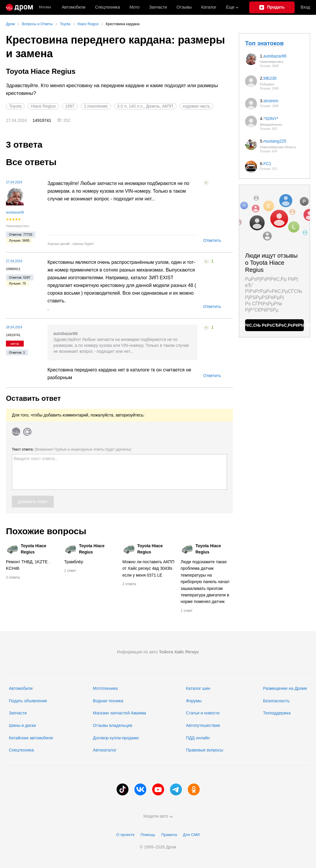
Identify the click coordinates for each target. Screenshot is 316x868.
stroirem (271, 101)
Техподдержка (277, 713)
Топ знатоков (264, 43)
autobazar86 (15, 212)
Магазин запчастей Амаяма (119, 713)
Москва (45, 7)
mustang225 (275, 141)
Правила (169, 835)
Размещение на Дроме (285, 688)
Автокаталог (105, 750)
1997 (70, 106)
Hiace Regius (43, 106)
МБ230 (270, 78)
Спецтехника (21, 750)
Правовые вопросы (205, 750)
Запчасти (158, 7)
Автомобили (74, 7)
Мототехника (105, 688)
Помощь (148, 835)
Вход (305, 7)
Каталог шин (198, 688)
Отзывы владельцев (112, 725)
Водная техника (108, 701)
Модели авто (158, 816)
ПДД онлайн (198, 738)
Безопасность (276, 701)
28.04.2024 (14, 327)
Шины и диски (22, 725)
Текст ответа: (72, 449)
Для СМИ (191, 835)
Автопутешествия (203, 725)
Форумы (194, 701)
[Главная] (19, 7)
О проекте (125, 835)
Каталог (209, 7)
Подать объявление (28, 701)
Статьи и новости (203, 713)
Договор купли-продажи (116, 738)
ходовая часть (197, 106)
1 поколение (96, 106)
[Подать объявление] (272, 7)
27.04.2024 (14, 182)
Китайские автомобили (31, 738)
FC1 (267, 164)
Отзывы (184, 7)
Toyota (15, 106)
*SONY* (271, 119)
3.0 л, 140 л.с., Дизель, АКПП (145, 106)
